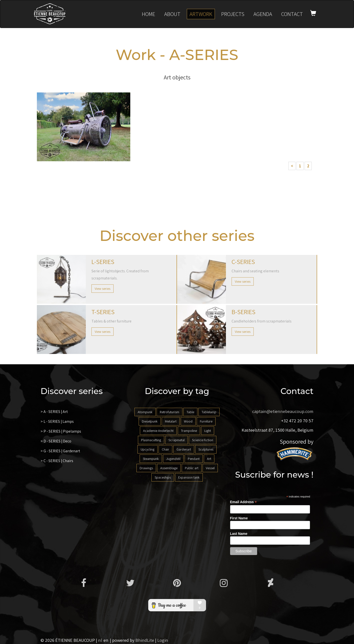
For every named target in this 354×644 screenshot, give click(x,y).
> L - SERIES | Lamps (57, 421)
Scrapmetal (177, 440)
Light (208, 431)
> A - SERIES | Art (54, 412)
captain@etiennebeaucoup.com (283, 411)
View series (103, 289)
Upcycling (147, 449)
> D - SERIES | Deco (56, 441)
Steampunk (151, 459)
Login (163, 640)
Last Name (239, 534)
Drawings (146, 468)
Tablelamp (209, 412)
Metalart (171, 421)
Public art (192, 468)
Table (190, 412)
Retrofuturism (170, 412)
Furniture (206, 421)
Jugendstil (173, 459)
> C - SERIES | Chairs (57, 461)
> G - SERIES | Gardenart (60, 451)
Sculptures (206, 449)
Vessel (210, 468)
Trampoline (189, 431)
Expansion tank (189, 477)
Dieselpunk (150, 421)
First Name (239, 518)
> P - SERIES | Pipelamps (61, 431)
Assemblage (169, 468)
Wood (188, 421)
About (172, 14)
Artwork (201, 14)
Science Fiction (203, 440)
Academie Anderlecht (158, 431)
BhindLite (145, 640)
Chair (165, 449)
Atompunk (145, 412)
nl (100, 640)
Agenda (263, 14)
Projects (233, 14)
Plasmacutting (151, 440)
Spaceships (163, 477)
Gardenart (184, 449)
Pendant (194, 459)
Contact (292, 14)
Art (209, 459)
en (106, 640)
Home (148, 14)
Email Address (243, 502)
